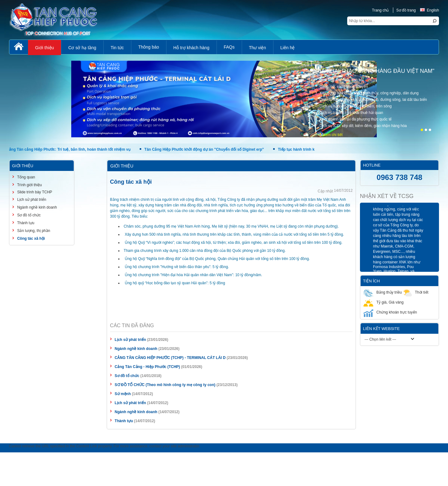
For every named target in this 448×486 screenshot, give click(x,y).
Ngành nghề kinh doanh (136, 349)
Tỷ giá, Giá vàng (383, 302)
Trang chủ (380, 10)
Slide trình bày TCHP (34, 192)
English (429, 10)
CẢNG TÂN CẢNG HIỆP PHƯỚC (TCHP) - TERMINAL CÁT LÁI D (170, 358)
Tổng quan (26, 177)
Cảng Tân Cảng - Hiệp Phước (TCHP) (147, 367)
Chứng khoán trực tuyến (390, 312)
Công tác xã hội (30, 238)
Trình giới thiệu (29, 185)
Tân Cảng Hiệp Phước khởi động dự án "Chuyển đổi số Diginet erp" (205, 149)
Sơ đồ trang (406, 10)
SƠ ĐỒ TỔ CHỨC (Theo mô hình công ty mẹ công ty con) (165, 385)
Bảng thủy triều (383, 292)
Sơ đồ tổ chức (127, 376)
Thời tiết (415, 292)
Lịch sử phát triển (131, 340)
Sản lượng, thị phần (33, 231)
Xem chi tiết (333, 135)
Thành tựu (124, 421)
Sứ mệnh (123, 394)
